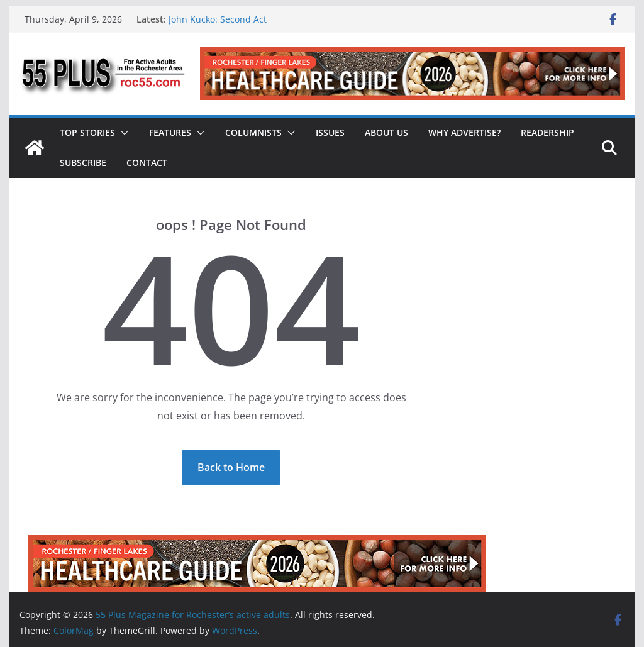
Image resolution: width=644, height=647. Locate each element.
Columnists (253, 132)
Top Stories (87, 132)
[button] (122, 133)
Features (170, 132)
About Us (386, 132)
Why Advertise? (464, 132)
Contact (147, 163)
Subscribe (83, 163)
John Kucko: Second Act (218, 19)
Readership (547, 132)
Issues (330, 132)
